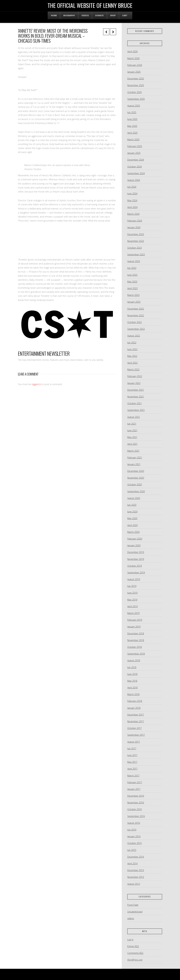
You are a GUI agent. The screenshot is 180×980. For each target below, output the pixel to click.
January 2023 (134, 302)
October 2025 (135, 92)
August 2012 (134, 884)
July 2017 (132, 748)
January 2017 (134, 789)
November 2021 (136, 397)
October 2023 (135, 248)
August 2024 (134, 180)
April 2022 (132, 363)
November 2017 (136, 721)
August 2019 (134, 579)
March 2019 (133, 613)
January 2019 (134, 627)
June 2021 (132, 430)
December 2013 (136, 870)
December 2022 (136, 309)
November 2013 (136, 877)
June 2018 (132, 674)
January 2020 (134, 545)
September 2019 (136, 573)
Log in (130, 940)
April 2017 (132, 769)
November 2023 (136, 241)
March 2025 (133, 139)
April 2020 (132, 525)
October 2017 (135, 728)
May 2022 (132, 356)
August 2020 (134, 498)
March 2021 (133, 451)
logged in (36, 384)
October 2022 (135, 322)
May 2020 (132, 518)
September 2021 (136, 410)
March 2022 (133, 369)
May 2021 (132, 437)
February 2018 (135, 701)
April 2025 (132, 133)
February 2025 (135, 146)
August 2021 (134, 417)
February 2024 (135, 221)
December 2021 (136, 390)
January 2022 (134, 383)
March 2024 (133, 214)
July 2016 (132, 830)
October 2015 (135, 843)
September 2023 (136, 254)
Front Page (133, 905)
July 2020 (132, 505)
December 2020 (136, 471)
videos (131, 918)
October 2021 (135, 403)
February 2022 (135, 376)
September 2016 (136, 816)
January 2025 (134, 153)
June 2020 (132, 512)
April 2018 (132, 688)
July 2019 (132, 586)
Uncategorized (135, 912)
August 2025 (134, 106)
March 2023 (133, 295)
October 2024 (135, 167)
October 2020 (135, 484)
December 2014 (136, 857)
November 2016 (136, 803)
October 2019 (135, 566)
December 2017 (136, 715)
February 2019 (135, 620)
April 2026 (132, 51)
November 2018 (136, 640)
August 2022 (134, 336)
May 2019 (132, 600)
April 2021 (132, 444)
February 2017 (135, 782)
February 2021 (135, 458)
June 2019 (132, 593)
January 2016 (134, 836)
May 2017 (132, 762)
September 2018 (136, 654)
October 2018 (135, 647)
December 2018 (136, 633)
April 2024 (132, 207)
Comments (135, 953)
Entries (133, 946)
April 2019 (132, 606)
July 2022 (132, 343)
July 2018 (132, 667)
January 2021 (134, 464)
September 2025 (136, 99)
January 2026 (134, 72)
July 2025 (132, 112)
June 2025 (132, 119)
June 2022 (132, 349)
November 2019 (136, 559)
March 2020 (133, 532)
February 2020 (135, 539)
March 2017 (133, 776)
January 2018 (134, 708)
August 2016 (134, 823)
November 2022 (136, 315)
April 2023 (132, 288)
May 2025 (132, 126)
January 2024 (134, 227)
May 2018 (132, 681)
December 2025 (136, 79)
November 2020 (136, 478)
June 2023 (132, 275)
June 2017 (132, 755)
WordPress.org (135, 960)
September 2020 (136, 491)
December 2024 (136, 160)
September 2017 (136, 735)
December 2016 (136, 796)
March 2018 (133, 694)
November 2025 (136, 85)
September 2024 (136, 173)
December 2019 (136, 552)
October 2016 (135, 809)
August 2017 (134, 742)
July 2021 (132, 424)
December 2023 (136, 234)
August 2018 (134, 660)
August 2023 (134, 261)
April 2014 (132, 863)
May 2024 (132, 200)
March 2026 (133, 58)
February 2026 (135, 65)
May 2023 (132, 282)
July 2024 (132, 187)
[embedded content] (67, 239)
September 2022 (136, 329)
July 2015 (132, 850)
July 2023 (132, 268)
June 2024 (132, 194)
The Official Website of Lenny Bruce (90, 5)
